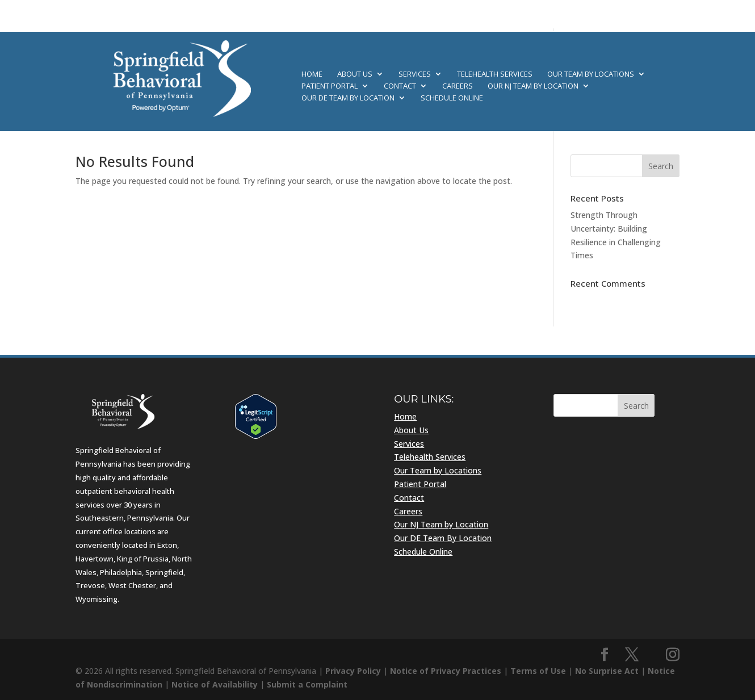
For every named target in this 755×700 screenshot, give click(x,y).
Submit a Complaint (307, 684)
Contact (400, 86)
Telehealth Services (495, 74)
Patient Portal (330, 86)
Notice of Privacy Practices (446, 671)
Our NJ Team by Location (533, 86)
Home (312, 74)
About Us (355, 74)
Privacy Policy (353, 671)
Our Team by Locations (591, 74)
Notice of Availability (215, 684)
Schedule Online (452, 98)
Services (415, 74)
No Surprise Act (607, 671)
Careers (458, 86)
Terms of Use (538, 671)
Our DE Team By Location (348, 98)
